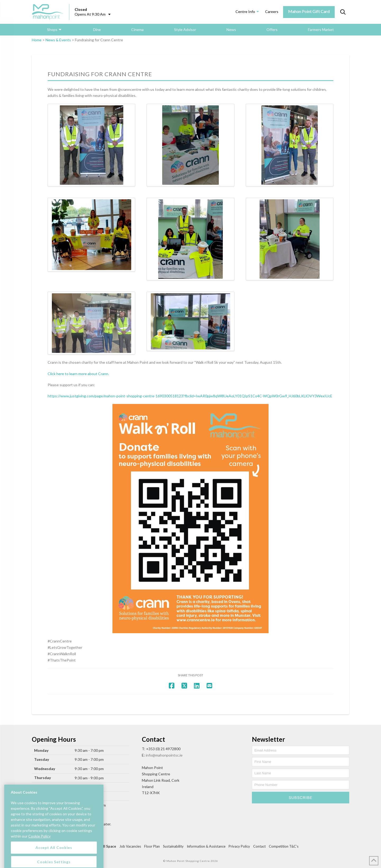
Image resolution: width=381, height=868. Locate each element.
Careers (272, 12)
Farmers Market (321, 30)
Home (37, 40)
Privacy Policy (239, 846)
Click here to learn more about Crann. (78, 374)
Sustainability (173, 846)
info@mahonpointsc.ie (164, 755)
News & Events (58, 40)
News (231, 30)
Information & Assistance (206, 846)
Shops (52, 30)
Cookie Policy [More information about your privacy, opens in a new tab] (39, 859)
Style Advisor (185, 30)
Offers (272, 30)
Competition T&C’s (284, 846)
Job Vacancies (130, 846)
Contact (259, 846)
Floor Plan (152, 846)
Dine (97, 30)
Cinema (137, 30)
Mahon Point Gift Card (309, 11)
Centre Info (245, 12)
